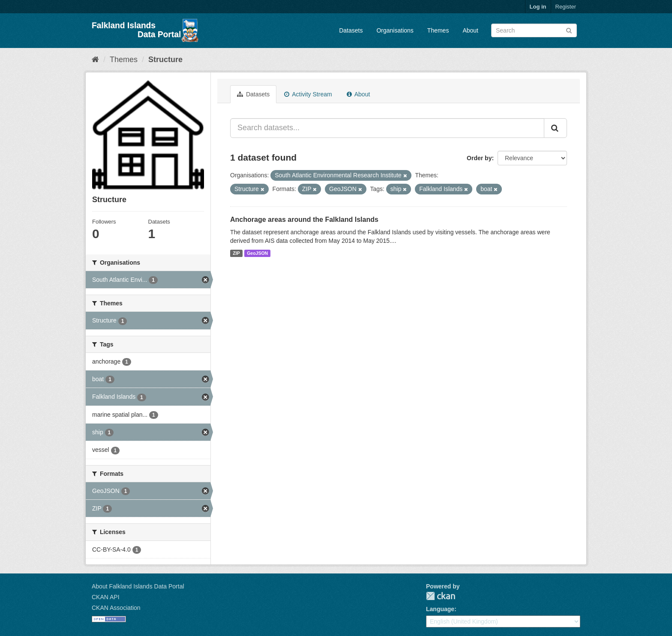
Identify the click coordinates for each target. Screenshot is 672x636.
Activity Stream (308, 94)
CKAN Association (116, 608)
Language (440, 609)
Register (566, 7)
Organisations (395, 30)
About (470, 30)
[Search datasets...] (387, 128)
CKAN (441, 596)
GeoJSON (257, 253)
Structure (165, 60)
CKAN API (106, 597)
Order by (479, 158)
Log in (538, 7)
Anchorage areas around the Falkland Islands (304, 219)
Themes (438, 30)
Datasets (351, 30)
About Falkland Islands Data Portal (138, 586)
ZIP (236, 253)
